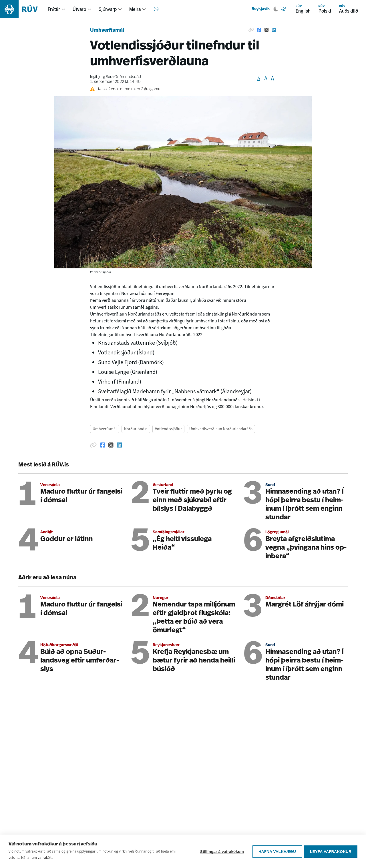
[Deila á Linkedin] (274, 30)
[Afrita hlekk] (251, 30)
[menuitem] (57, 9)
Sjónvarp (108, 9)
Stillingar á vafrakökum (221, 852)
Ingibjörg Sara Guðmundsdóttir (117, 77)
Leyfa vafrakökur (331, 852)
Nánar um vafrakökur (38, 858)
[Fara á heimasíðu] (24, 9)
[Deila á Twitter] (266, 30)
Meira (135, 9)
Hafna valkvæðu (276, 852)
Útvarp (79, 9)
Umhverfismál (107, 30)
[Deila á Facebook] (259, 30)
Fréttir (54, 9)
